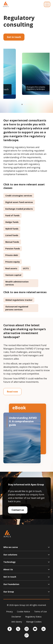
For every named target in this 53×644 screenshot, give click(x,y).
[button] (22, 104)
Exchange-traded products (19, 209)
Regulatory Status (33, 617)
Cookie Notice (23, 612)
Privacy (9, 612)
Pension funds (13, 249)
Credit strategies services (19, 196)
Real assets (11, 268)
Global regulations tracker (19, 300)
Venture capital (13, 275)
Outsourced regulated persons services (17, 308)
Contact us (18, 510)
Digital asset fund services (19, 202)
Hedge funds (12, 222)
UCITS (26, 268)
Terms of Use (40, 612)
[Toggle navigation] (47, 4)
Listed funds (12, 235)
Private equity (13, 262)
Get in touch (14, 37)
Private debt (12, 255)
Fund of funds (12, 215)
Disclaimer (16, 617)
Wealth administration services (17, 283)
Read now (12, 392)
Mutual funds (12, 242)
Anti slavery (17, 622)
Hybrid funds (12, 229)
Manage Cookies (34, 622)
